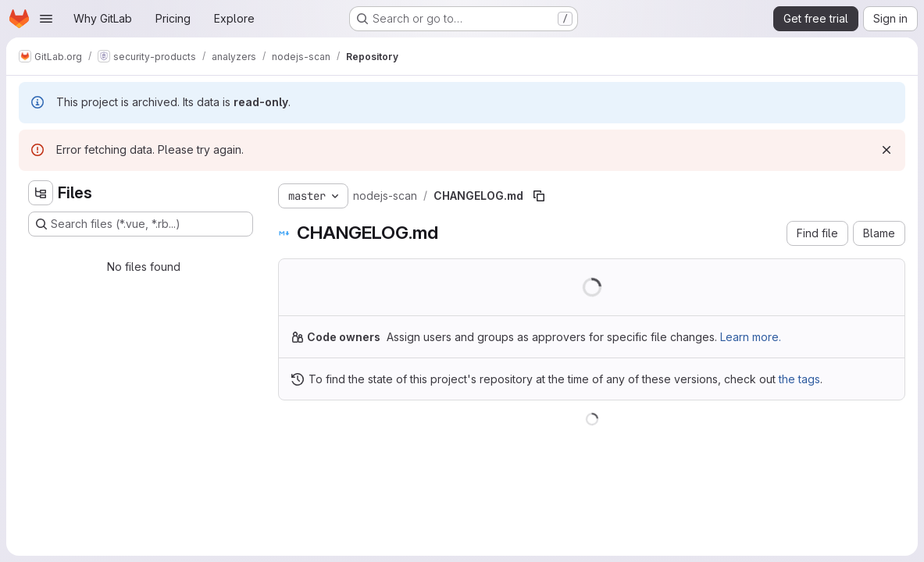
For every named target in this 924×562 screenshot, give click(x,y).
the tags (799, 379)
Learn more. (751, 337)
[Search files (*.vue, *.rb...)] (141, 224)
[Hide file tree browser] (41, 193)
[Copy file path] (539, 196)
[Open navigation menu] (46, 19)
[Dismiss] (887, 150)
